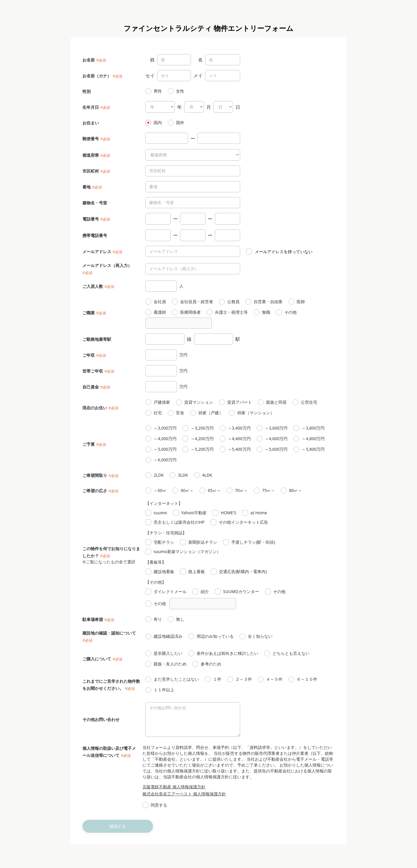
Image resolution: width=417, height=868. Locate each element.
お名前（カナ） (97, 76)
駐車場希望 (93, 619)
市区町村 (91, 171)
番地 (87, 187)
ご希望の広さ (95, 491)
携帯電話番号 (95, 235)
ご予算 (89, 444)
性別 (87, 91)
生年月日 (91, 107)
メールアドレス (97, 252)
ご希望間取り (95, 475)
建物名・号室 (95, 203)
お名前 (89, 60)
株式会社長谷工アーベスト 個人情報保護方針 (184, 794)
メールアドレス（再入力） (107, 265)
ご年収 (89, 355)
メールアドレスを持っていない (284, 252)
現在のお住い (95, 408)
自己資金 (91, 387)
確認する (118, 826)
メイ (198, 76)
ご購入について (97, 659)
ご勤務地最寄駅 (97, 339)
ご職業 (89, 313)
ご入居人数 (93, 286)
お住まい (91, 123)
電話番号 (91, 219)
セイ (150, 76)
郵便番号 (91, 139)
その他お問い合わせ (101, 719)
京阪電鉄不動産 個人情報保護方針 (174, 787)
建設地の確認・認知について (109, 633)
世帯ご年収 (93, 371)
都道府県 (91, 155)
